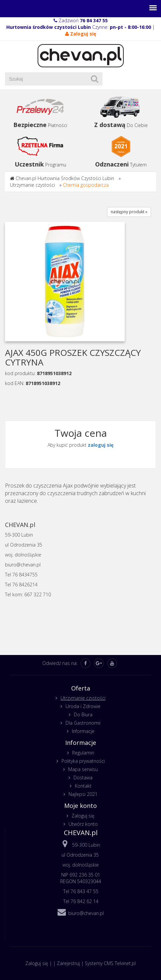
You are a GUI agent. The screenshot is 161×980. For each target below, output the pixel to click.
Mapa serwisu (83, 769)
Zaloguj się (83, 816)
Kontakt (83, 786)
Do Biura (83, 715)
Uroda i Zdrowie (83, 706)
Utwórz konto (83, 824)
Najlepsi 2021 (83, 794)
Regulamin (83, 753)
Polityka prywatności (83, 761)
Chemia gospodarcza (86, 185)
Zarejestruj (68, 963)
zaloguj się (101, 445)
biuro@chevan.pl (86, 913)
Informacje (83, 731)
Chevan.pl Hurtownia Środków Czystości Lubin (65, 178)
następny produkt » (129, 212)
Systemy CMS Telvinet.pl (110, 963)
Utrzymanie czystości (32, 185)
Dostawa (83, 778)
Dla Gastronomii (83, 723)
